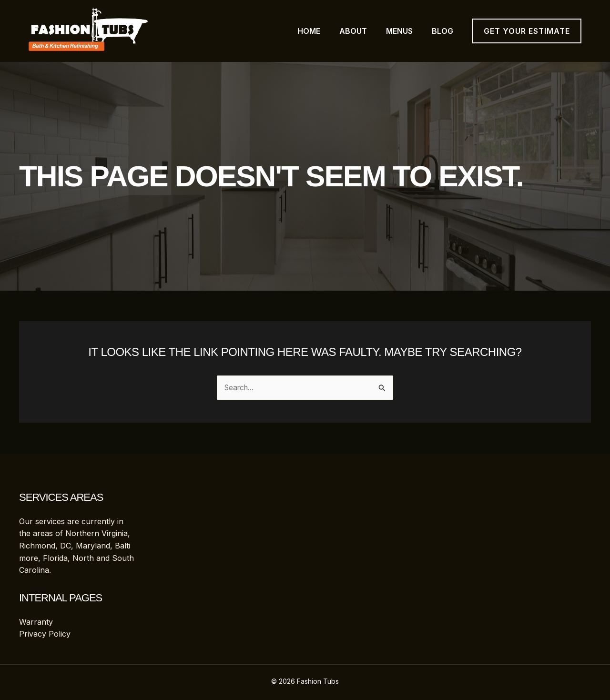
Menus (399, 31)
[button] (527, 31)
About (353, 31)
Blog (442, 31)
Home (309, 31)
